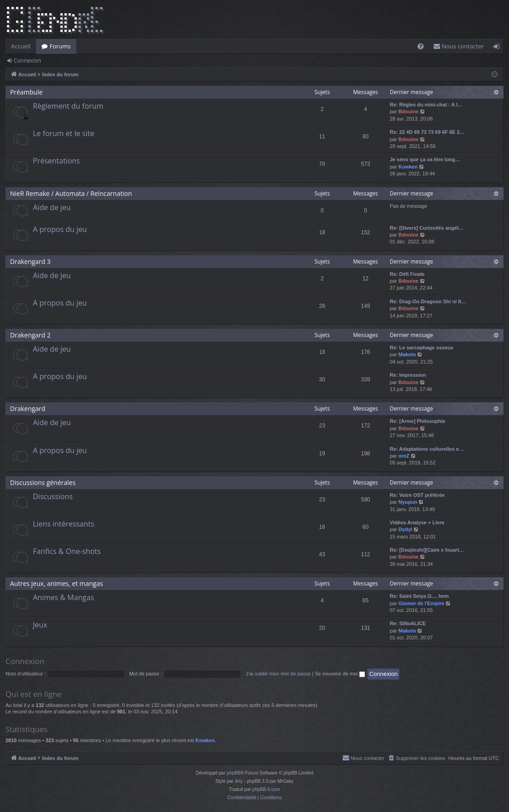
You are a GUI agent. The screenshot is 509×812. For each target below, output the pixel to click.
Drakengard (28, 409)
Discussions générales (43, 482)
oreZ (404, 456)
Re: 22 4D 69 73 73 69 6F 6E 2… (427, 132)
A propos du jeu (60, 229)
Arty (239, 781)
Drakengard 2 (30, 335)
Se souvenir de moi (340, 674)
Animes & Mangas (64, 597)
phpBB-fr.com (266, 789)
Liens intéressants (64, 524)
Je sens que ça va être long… (425, 159)
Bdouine (408, 111)
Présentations (56, 161)
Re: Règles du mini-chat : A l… (426, 105)
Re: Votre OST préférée (417, 495)
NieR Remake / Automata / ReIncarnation (71, 193)
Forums (60, 46)
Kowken (408, 167)
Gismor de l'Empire (421, 603)
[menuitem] (421, 46)
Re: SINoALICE (408, 623)
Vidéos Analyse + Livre (417, 522)
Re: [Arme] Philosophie (418, 421)
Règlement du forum (68, 106)
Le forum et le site (64, 133)
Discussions (53, 496)
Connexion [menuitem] (498, 48)
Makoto (407, 354)
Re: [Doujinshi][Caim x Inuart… (427, 550)
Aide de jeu (52, 207)
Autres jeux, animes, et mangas (56, 583)
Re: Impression (408, 375)
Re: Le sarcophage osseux (422, 348)
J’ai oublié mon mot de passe (278, 674)
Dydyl (405, 529)
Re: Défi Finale (407, 274)
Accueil (21, 46)
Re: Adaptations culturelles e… (427, 449)
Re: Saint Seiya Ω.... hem (419, 596)
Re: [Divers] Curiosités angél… (427, 228)
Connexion (27, 61)
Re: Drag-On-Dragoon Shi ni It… (428, 301)
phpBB (233, 773)
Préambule (26, 92)
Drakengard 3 (30, 261)
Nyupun (408, 502)
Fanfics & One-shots (67, 551)
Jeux (40, 625)
